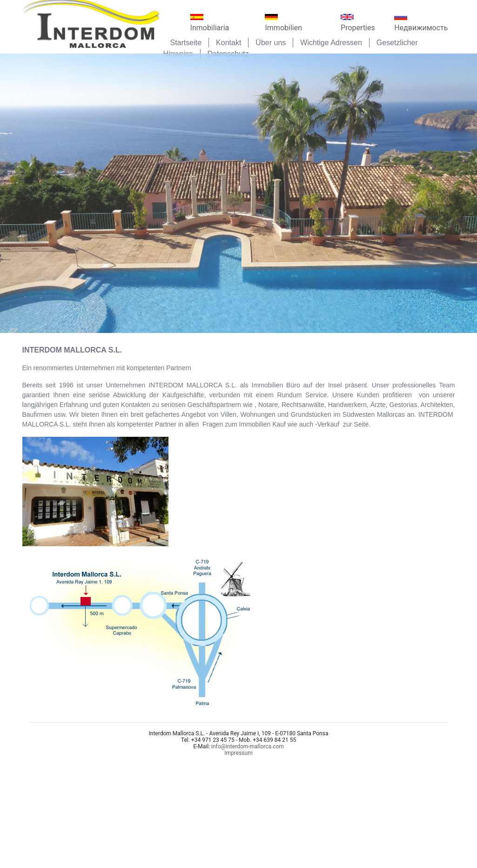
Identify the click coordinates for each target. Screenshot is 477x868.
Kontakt (228, 43)
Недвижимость (421, 23)
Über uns (271, 43)
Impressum (238, 753)
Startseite (186, 43)
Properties (358, 23)
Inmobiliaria (210, 23)
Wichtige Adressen (331, 43)
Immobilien (283, 23)
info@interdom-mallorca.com (248, 746)
